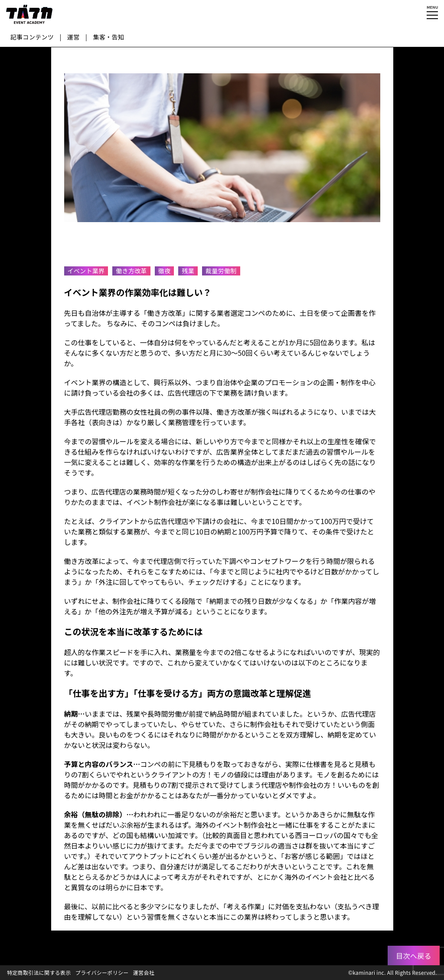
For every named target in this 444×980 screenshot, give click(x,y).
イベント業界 (86, 271)
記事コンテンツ (32, 37)
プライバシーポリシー (102, 972)
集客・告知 (109, 37)
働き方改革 (131, 271)
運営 (73, 37)
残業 (188, 271)
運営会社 (144, 972)
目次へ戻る (414, 956)
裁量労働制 (221, 271)
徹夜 (165, 271)
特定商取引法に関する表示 (39, 972)
